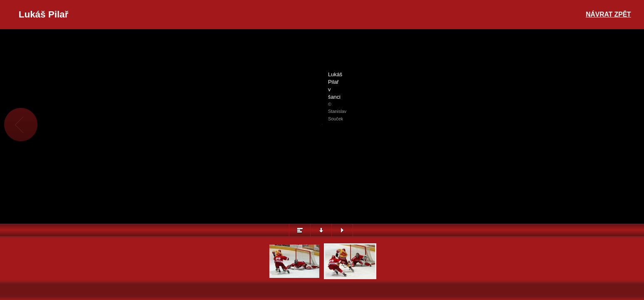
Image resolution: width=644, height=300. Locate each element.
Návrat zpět (608, 14)
